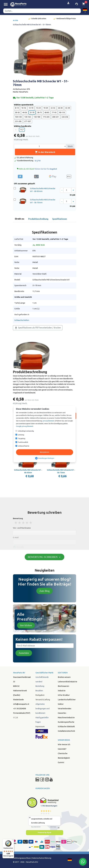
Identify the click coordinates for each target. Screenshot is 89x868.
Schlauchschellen (22, 320)
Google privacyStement (25, 426)
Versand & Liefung (43, 700)
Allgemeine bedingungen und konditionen (43, 708)
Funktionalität (23, 442)
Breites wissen (64, 677)
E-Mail (16, 537)
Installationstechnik (66, 731)
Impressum (40, 726)
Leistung (21, 435)
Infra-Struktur (64, 695)
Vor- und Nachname (22, 528)
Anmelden (24, 653)
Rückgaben (40, 695)
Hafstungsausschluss (22, 858)
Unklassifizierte (24, 446)
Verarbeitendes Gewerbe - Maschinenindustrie (66, 713)
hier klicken (26, 625)
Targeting (22, 438)
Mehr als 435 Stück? (37, 169)
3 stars (23, 523)
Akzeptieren (44, 452)
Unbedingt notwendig (26, 431)
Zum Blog (45, 591)
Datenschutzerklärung (42, 858)
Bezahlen (39, 691)
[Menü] (13, 840)
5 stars (31, 523)
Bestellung (40, 686)
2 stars (20, 523)
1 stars (16, 523)
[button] (85, 11)
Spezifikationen (60, 219)
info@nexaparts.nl (21, 704)
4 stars (27, 523)
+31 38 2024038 (20, 708)
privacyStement (49, 421)
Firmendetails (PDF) (22, 713)
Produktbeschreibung (38, 219)
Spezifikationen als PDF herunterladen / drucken (38, 328)
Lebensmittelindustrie (67, 682)
